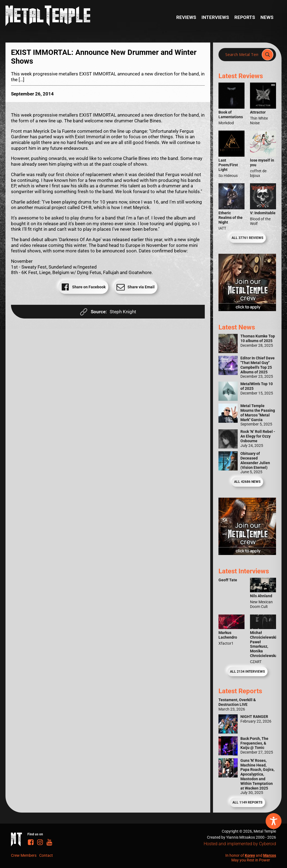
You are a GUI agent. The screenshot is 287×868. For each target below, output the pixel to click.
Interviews (215, 17)
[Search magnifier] (268, 55)
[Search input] (242, 55)
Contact (46, 855)
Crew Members (24, 855)
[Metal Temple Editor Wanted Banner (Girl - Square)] (247, 309)
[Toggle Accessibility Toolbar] (274, 821)
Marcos (270, 855)
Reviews (186, 17)
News (267, 17)
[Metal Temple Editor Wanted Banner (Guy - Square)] (247, 553)
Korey (250, 855)
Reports (245, 17)
